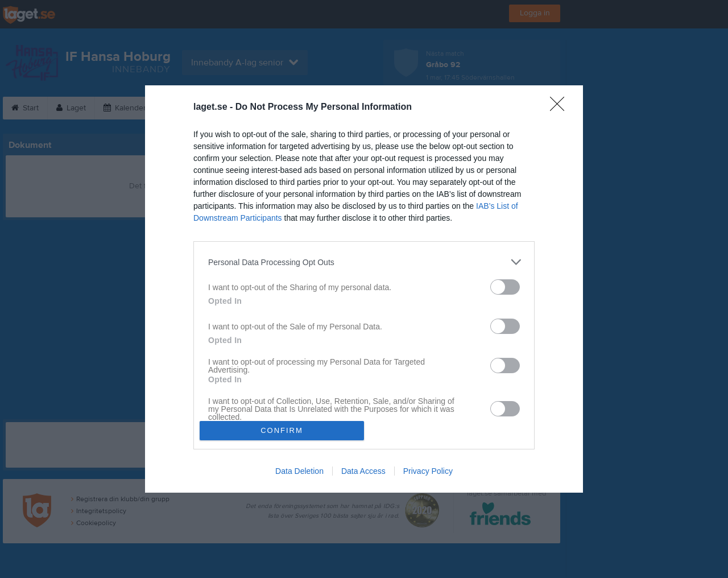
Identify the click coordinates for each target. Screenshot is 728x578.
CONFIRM (282, 430)
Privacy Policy (428, 471)
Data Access (363, 471)
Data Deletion (299, 471)
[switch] (505, 287)
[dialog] (364, 289)
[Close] (561, 108)
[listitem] (364, 262)
